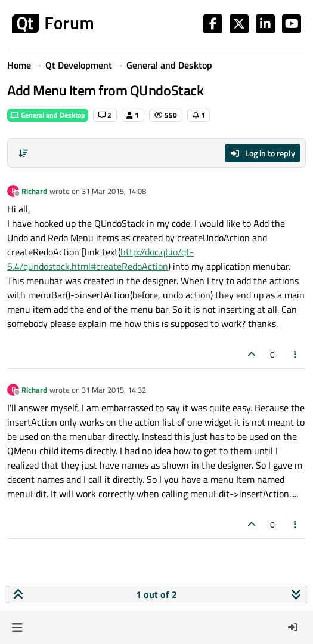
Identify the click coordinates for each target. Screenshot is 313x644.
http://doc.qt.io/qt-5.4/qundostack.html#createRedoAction (100, 259)
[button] (17, 627)
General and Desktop (48, 115)
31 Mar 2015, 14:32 (114, 390)
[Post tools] (296, 354)
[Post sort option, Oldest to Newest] (23, 153)
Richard (34, 191)
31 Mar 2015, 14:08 (114, 191)
